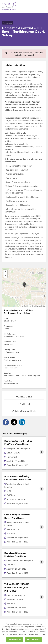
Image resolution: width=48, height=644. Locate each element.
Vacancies (7, 23)
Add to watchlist (24, 397)
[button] (24, 285)
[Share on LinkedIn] (22, 422)
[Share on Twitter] (14, 422)
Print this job (24, 404)
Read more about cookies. (34, 634)
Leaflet (24, 306)
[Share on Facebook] (6, 422)
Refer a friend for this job (24, 411)
